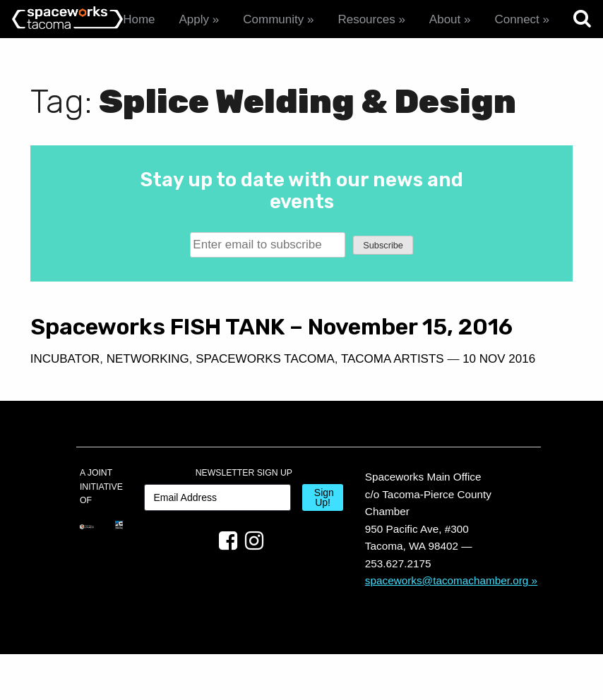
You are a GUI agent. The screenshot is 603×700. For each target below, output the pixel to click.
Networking (148, 386)
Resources (366, 19)
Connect (517, 19)
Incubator (65, 386)
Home (139, 19)
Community (273, 19)
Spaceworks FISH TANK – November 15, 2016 (157, 340)
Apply (195, 19)
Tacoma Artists (138, 405)
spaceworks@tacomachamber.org (447, 626)
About (445, 19)
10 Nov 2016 (245, 405)
